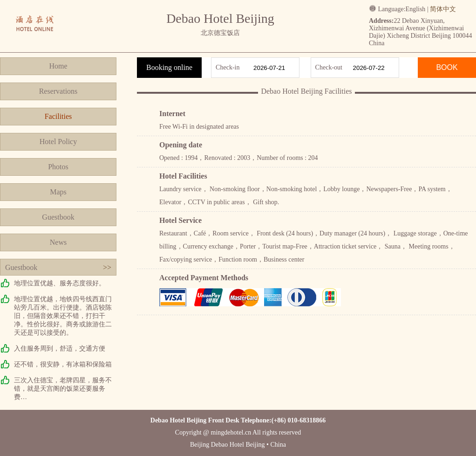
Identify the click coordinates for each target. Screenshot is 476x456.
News (58, 242)
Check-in (228, 67)
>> (107, 267)
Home (58, 66)
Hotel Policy (58, 142)
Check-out (329, 67)
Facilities (58, 116)
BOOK (447, 67)
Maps (58, 192)
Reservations (58, 91)
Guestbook (58, 217)
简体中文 (443, 9)
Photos (58, 167)
